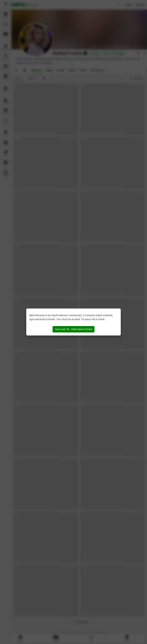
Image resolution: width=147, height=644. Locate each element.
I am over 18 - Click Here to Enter (74, 329)
